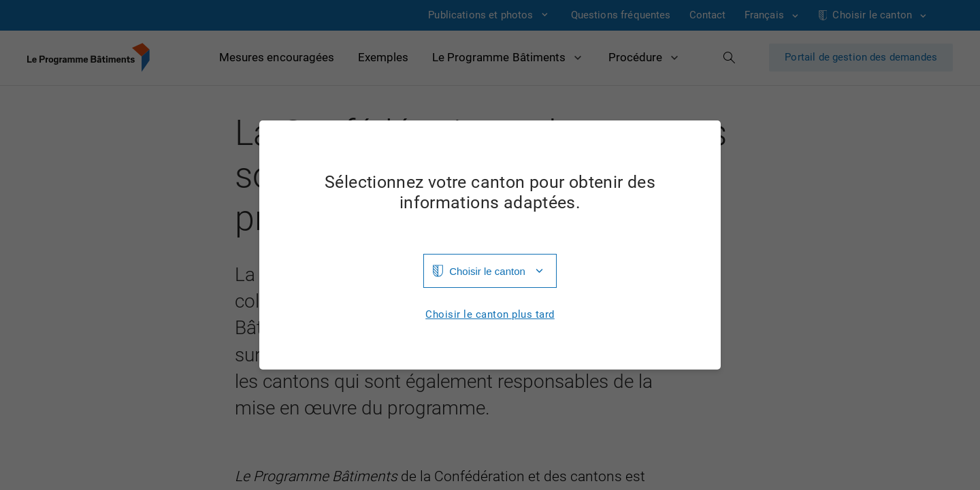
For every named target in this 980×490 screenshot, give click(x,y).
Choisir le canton (487, 271)
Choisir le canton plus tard (490, 315)
